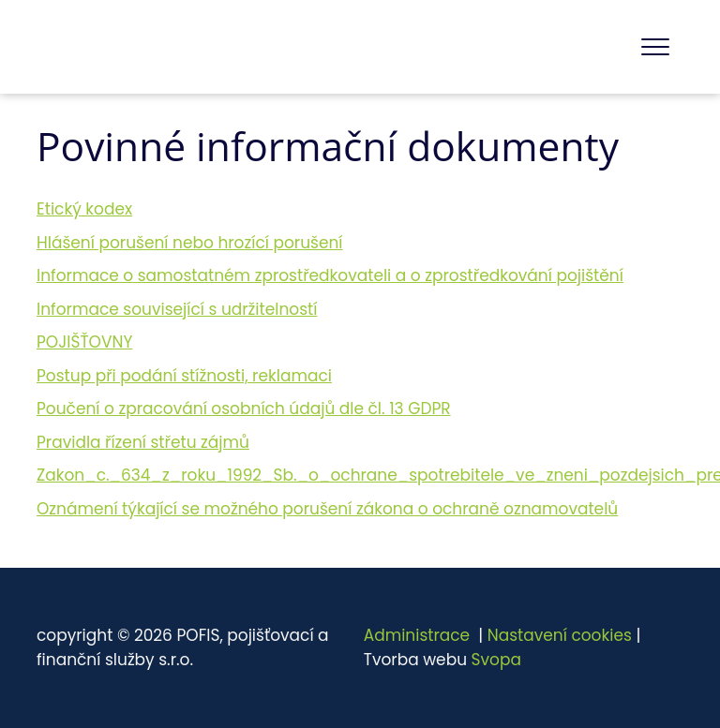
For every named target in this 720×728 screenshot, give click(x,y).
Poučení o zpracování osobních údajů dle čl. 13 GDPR (244, 409)
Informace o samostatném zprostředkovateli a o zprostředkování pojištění (330, 275)
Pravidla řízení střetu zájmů (143, 442)
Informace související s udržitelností (177, 309)
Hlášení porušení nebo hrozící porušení (190, 243)
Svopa (496, 660)
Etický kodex (84, 209)
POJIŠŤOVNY (84, 342)
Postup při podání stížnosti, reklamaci (184, 376)
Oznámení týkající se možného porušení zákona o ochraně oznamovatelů (327, 509)
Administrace (417, 635)
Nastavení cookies (560, 635)
